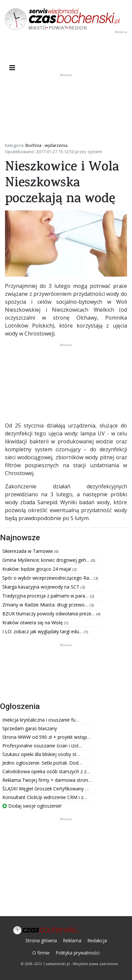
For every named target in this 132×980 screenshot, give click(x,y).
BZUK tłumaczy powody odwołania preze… (49, 614)
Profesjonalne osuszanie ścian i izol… (42, 746)
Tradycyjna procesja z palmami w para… (46, 596)
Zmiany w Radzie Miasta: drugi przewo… (46, 605)
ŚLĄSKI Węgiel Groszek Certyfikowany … (45, 789)
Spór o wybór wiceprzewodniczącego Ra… (48, 578)
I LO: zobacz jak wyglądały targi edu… (43, 631)
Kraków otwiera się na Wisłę (33, 623)
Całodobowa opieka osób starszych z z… (46, 771)
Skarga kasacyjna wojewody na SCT (42, 587)
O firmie (41, 953)
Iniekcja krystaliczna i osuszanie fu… (41, 720)
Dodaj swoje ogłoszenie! (32, 806)
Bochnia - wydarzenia (46, 145)
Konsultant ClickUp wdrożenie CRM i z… (45, 797)
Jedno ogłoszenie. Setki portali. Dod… (42, 763)
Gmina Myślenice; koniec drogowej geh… (47, 560)
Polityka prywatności (78, 953)
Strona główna (41, 940)
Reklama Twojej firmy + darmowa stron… (47, 780)
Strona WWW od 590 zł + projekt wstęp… (46, 737)
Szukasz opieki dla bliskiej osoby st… (41, 754)
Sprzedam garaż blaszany (30, 728)
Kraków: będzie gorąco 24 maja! (37, 569)
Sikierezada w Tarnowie (28, 551)
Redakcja (97, 940)
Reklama (72, 940)
